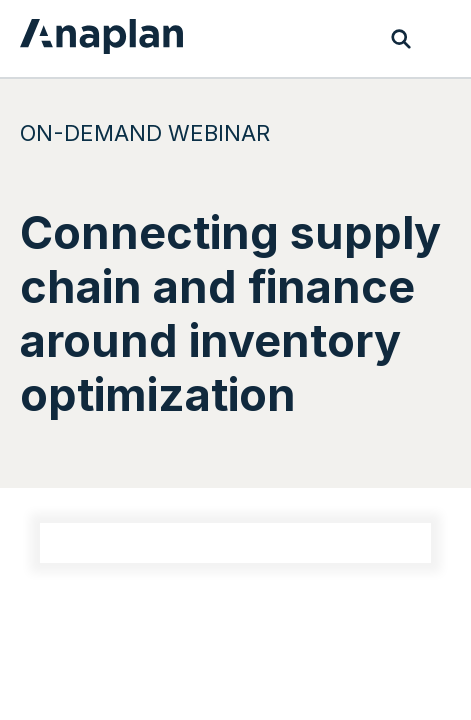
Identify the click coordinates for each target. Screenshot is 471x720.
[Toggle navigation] (441, 39)
